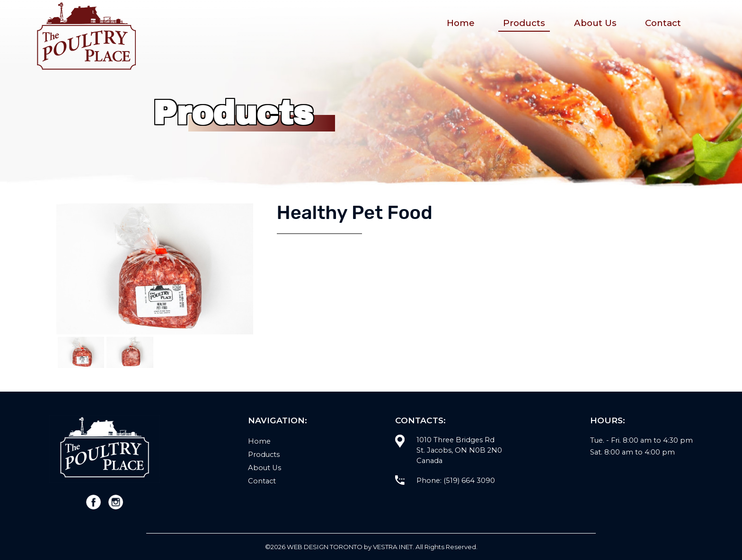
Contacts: (420, 420)
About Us (595, 23)
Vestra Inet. (393, 547)
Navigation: (278, 420)
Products (524, 23)
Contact (663, 23)
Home (461, 23)
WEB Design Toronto (325, 547)
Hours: (608, 420)
